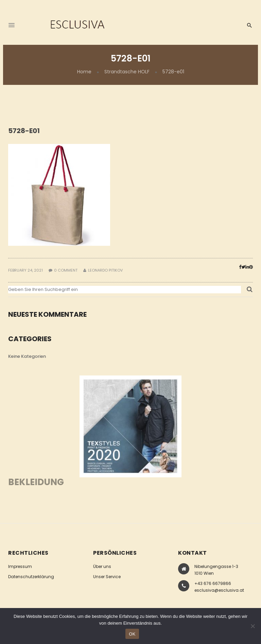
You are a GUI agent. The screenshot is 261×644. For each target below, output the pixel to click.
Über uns (102, 566)
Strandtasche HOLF (127, 72)
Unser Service (107, 577)
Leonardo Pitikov (105, 270)
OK (132, 634)
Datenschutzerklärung (31, 577)
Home (84, 72)
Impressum (20, 566)
